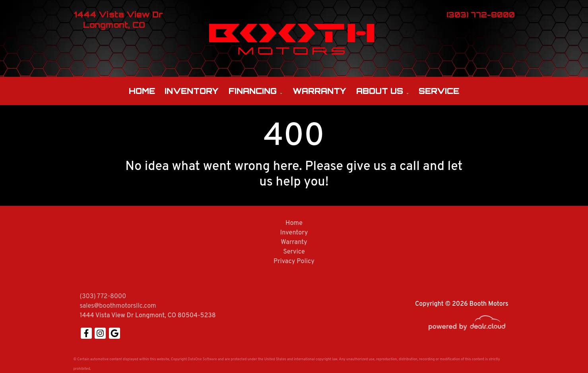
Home (142, 91)
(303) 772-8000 (103, 297)
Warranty (319, 91)
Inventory (192, 91)
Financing (253, 91)
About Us (380, 91)
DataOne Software (202, 359)
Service (439, 91)
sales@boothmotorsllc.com (118, 306)
